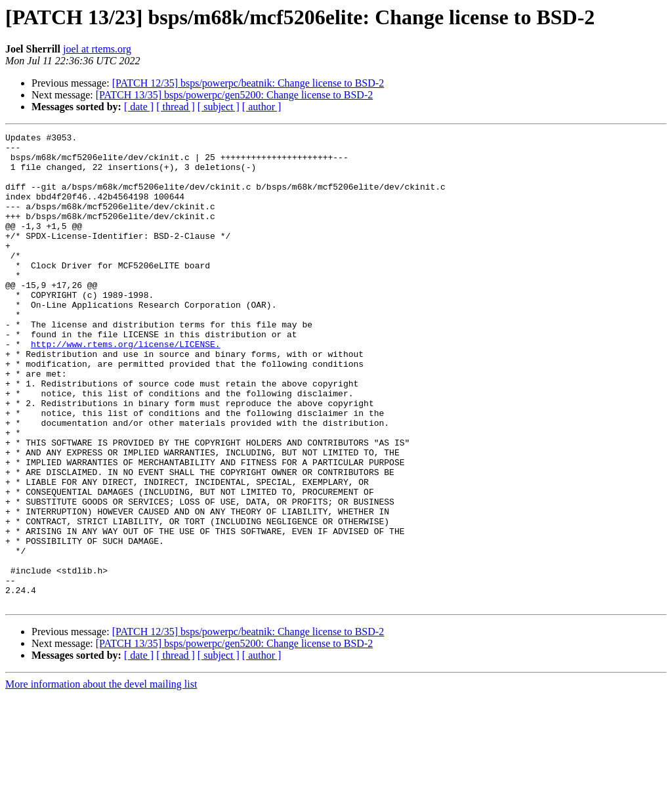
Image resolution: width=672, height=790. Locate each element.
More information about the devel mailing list (101, 779)
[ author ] (262, 107)
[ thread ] (176, 107)
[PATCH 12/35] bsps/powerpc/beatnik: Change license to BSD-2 (248, 83)
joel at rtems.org (97, 49)
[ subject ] (219, 107)
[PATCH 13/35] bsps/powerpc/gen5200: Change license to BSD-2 (234, 95)
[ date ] (139, 107)
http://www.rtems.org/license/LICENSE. (126, 387)
